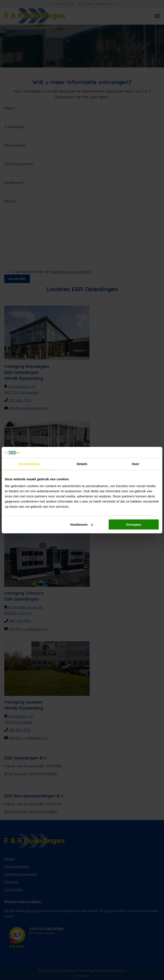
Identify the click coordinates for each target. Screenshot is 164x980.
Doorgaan (134, 524)
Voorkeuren (81, 524)
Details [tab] (82, 464)
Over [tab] (135, 464)
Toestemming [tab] (29, 464)
